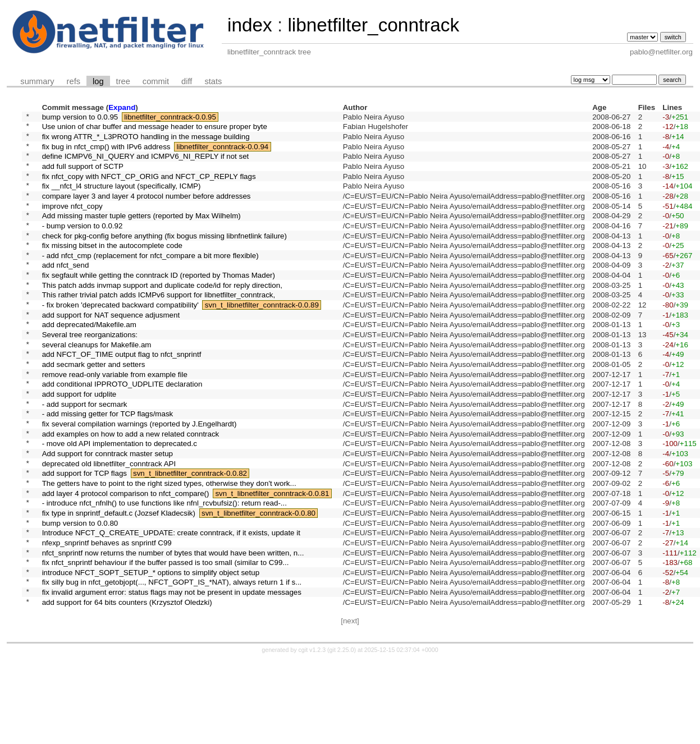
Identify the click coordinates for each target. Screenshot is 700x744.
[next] (350, 705)
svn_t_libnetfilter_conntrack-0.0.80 (259, 581)
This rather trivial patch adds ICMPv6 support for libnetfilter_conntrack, (159, 326)
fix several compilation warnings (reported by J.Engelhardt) (139, 477)
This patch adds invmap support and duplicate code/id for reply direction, (162, 314)
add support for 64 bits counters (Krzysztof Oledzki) (127, 685)
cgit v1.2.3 (312, 734)
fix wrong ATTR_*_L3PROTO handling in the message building (146, 141)
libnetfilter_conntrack (373, 25)
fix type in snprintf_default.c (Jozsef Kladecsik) (119, 581)
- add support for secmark (85, 454)
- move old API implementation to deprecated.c (120, 500)
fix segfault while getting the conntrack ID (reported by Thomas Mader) (159, 303)
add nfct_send (66, 291)
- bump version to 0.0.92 (83, 245)
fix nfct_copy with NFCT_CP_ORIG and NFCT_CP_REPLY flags (149, 187)
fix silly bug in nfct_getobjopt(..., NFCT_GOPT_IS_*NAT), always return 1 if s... (172, 662)
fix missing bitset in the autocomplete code (112, 268)
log (98, 81)
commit (156, 81)
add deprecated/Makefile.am (89, 361)
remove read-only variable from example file (115, 419)
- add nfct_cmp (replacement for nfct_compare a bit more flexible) (150, 280)
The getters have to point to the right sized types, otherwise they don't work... (169, 546)
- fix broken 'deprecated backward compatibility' (120, 338)
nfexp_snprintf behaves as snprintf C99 (107, 616)
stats (213, 81)
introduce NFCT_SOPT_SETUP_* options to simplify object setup (151, 651)
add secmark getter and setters (94, 408)
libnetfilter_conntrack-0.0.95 (170, 118)
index (250, 25)
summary (37, 81)
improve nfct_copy (72, 222)
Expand (122, 107)
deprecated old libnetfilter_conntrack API (109, 523)
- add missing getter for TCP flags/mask (108, 465)
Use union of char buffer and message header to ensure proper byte (155, 129)
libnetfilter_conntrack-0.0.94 (223, 152)
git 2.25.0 (342, 734)
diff (187, 81)
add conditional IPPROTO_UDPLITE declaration (122, 431)
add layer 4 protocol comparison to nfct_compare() (126, 558)
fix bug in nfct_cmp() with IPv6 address (106, 152)
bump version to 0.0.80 (80, 593)
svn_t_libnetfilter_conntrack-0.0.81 (272, 558)
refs (74, 81)
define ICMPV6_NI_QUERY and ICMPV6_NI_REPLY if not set (146, 164)
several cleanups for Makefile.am (97, 384)
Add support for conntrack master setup (107, 511)
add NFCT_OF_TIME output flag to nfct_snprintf (122, 396)
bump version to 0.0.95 (80, 118)
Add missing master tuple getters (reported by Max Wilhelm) (141, 234)
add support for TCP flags (84, 535)
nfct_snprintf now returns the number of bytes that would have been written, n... (173, 628)
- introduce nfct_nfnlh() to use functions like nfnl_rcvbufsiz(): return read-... (164, 570)
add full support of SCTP (83, 175)
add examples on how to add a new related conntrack (131, 488)
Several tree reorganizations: (90, 373)
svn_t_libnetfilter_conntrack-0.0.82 (190, 535)
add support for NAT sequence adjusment (111, 349)
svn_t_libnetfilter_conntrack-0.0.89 (262, 338)
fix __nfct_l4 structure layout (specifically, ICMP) (122, 199)
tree (123, 81)
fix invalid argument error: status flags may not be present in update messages (172, 674)
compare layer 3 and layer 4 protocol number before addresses (147, 210)
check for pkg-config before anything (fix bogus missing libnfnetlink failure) (164, 257)
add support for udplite (79, 442)
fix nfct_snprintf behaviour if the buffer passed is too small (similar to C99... (166, 639)
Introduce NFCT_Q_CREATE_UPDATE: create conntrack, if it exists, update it (171, 605)
